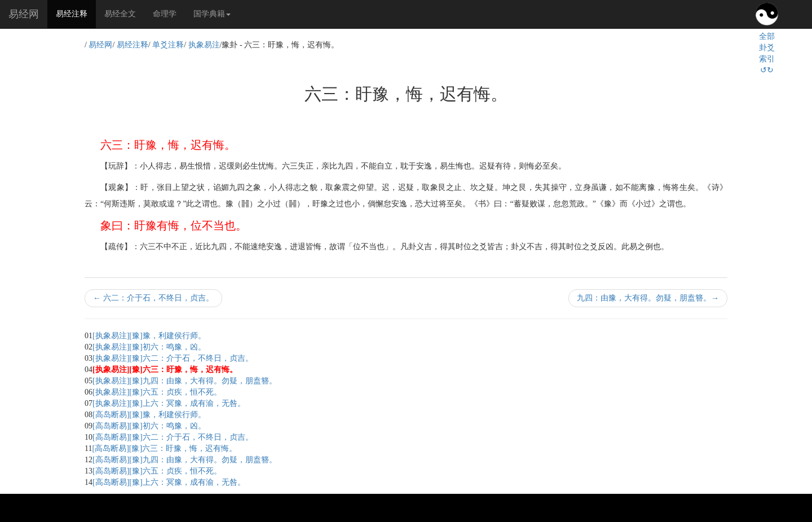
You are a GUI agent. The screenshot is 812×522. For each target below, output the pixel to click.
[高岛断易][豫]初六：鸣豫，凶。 (149, 426)
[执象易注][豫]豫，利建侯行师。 (149, 336)
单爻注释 (168, 45)
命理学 (165, 14)
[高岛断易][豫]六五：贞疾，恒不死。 (157, 471)
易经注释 (76, 13)
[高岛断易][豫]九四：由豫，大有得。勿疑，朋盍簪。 (185, 460)
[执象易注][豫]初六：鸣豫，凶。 (149, 347)
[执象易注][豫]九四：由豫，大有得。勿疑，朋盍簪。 (185, 381)
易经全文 (120, 14)
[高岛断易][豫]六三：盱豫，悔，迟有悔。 (164, 448)
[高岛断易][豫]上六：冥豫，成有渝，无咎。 (169, 482)
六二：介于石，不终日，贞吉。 (153, 298)
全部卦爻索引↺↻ (767, 53)
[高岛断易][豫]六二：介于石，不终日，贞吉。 (173, 437)
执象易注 (204, 45)
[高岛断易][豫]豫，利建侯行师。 (149, 415)
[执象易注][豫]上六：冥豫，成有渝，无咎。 (169, 403)
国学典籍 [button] (212, 14)
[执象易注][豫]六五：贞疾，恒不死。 (157, 392)
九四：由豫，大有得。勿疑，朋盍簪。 (648, 298)
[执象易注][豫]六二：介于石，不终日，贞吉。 (173, 358)
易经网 (24, 14)
